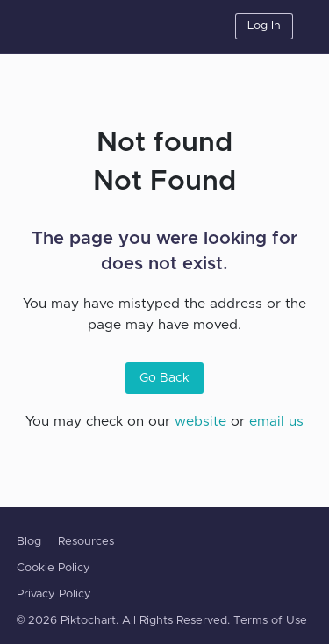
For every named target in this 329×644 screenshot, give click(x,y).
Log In (264, 26)
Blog (29, 542)
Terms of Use (270, 621)
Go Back (164, 378)
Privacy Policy (54, 594)
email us (276, 422)
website (200, 422)
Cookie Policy (54, 568)
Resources (86, 542)
